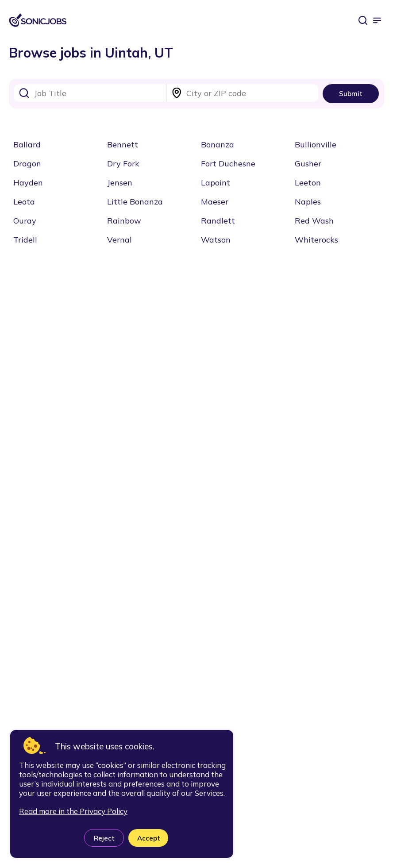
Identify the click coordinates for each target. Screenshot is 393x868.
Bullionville (316, 145)
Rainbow (124, 221)
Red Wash (314, 221)
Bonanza (218, 145)
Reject (104, 838)
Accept (149, 838)
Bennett (123, 145)
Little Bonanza (135, 202)
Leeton (308, 183)
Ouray (25, 221)
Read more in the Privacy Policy (73, 811)
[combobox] (90, 93)
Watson (216, 240)
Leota (24, 202)
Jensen (120, 183)
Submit (351, 94)
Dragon (27, 164)
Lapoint (216, 183)
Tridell (25, 240)
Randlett (218, 221)
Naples (308, 202)
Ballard (27, 145)
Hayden (28, 183)
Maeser (215, 202)
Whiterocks (316, 240)
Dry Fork (123, 164)
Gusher (308, 164)
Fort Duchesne (228, 164)
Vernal (119, 240)
